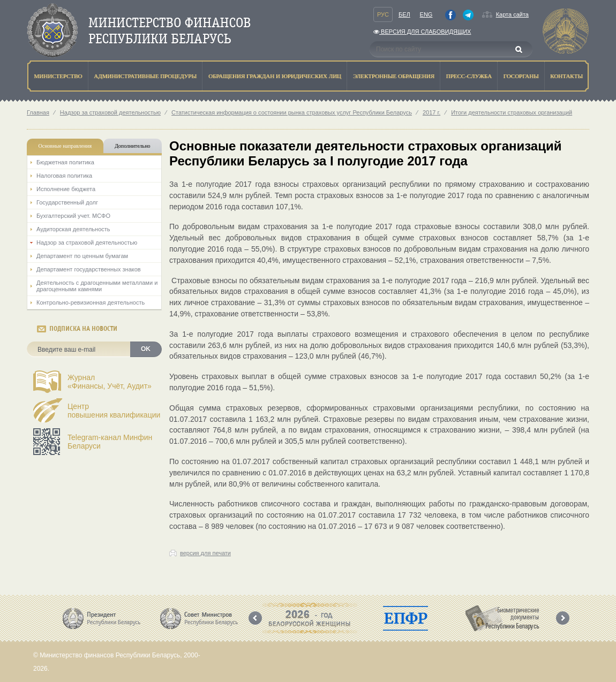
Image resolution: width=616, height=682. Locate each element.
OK (146, 349)
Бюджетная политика (65, 162)
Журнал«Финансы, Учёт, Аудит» (110, 382)
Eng (426, 14)
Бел (404, 14)
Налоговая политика (64, 176)
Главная (38, 112)
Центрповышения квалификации (114, 411)
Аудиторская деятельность (73, 229)
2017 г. (431, 112)
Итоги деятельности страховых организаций (512, 112)
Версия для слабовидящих (422, 32)
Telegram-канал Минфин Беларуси (110, 442)
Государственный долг (67, 202)
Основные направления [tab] (65, 146)
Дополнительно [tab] (132, 146)
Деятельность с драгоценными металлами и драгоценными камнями (97, 286)
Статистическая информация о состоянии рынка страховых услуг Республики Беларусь (292, 112)
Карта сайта (512, 14)
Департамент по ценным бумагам (82, 256)
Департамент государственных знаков (89, 269)
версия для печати (205, 553)
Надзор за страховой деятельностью (110, 112)
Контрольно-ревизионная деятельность (91, 302)
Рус (383, 14)
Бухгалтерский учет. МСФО (73, 216)
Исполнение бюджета (66, 189)
